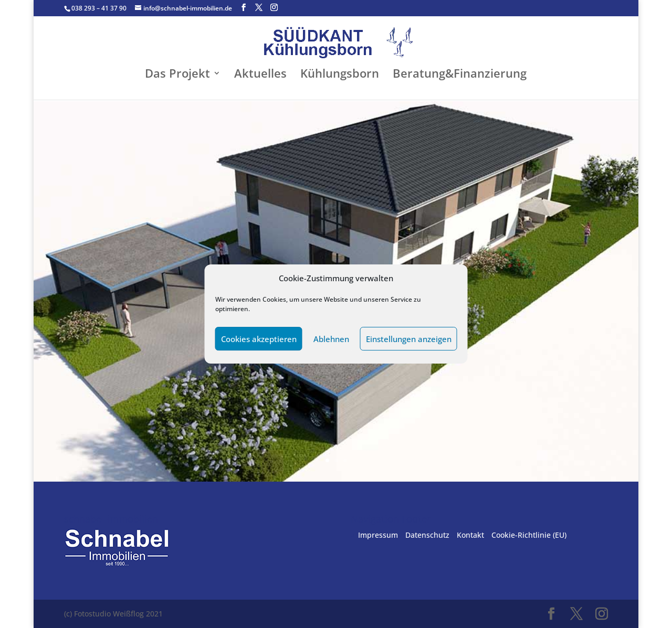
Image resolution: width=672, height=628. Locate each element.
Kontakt (470, 535)
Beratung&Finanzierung (460, 75)
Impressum (378, 535)
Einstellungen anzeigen (409, 339)
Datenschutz (427, 535)
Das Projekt (177, 75)
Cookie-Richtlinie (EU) (529, 535)
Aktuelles (260, 75)
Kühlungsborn (340, 75)
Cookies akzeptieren (259, 339)
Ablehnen (331, 339)
